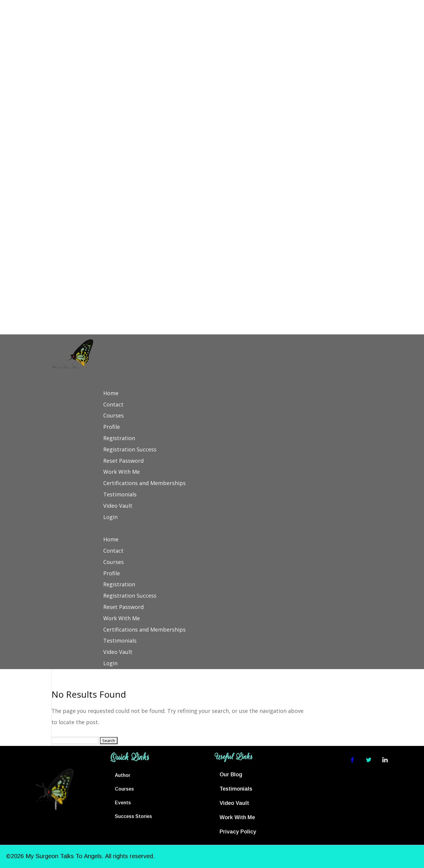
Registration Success (130, 449)
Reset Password (123, 461)
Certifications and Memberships (144, 483)
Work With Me (122, 472)
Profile (112, 427)
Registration (119, 438)
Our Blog (231, 775)
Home (111, 393)
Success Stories (133, 816)
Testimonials (120, 494)
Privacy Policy (238, 832)
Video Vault (118, 506)
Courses (114, 415)
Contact (113, 404)
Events (123, 803)
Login (110, 517)
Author (123, 775)
